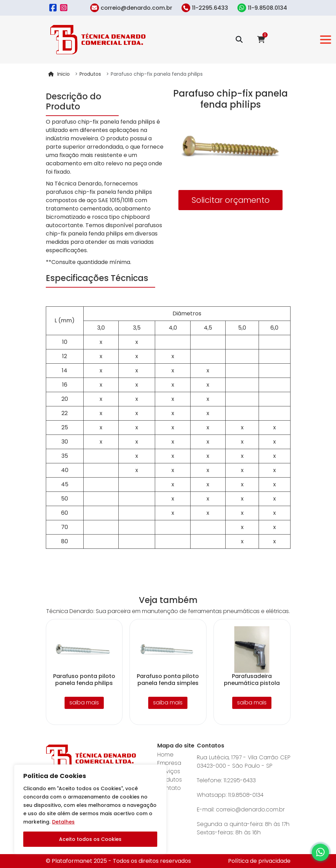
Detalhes (63, 822)
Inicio (64, 74)
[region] (90, 809)
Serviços (169, 771)
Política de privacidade (259, 861)
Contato (169, 788)
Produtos (90, 74)
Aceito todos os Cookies (90, 839)
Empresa (169, 763)
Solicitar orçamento (231, 200)
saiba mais (84, 702)
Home (165, 755)
